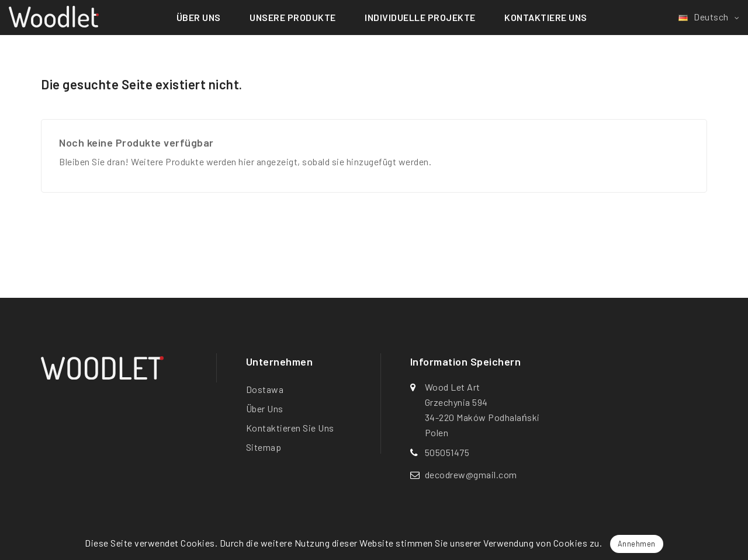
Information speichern (466, 362)
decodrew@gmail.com (471, 474)
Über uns (199, 17)
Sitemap (264, 447)
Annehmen (637, 544)
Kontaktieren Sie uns (290, 428)
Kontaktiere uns (546, 17)
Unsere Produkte (293, 17)
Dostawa (265, 389)
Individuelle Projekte (420, 17)
